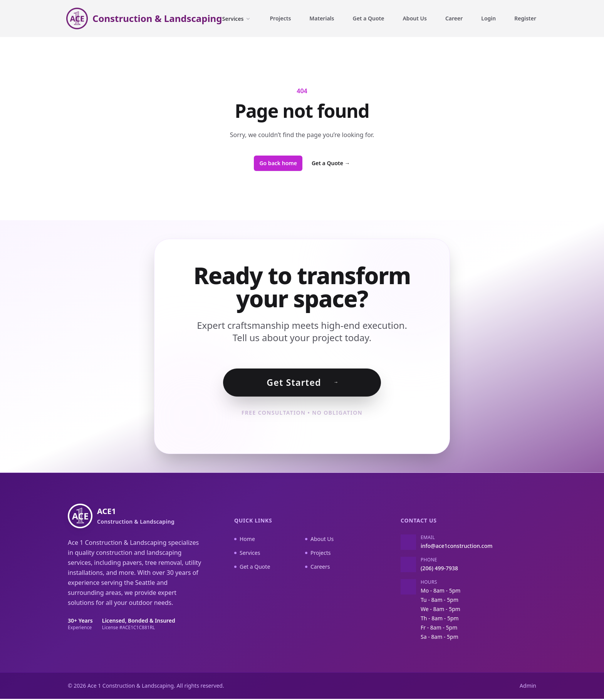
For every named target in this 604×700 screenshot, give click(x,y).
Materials (322, 18)
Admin (528, 687)
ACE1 (136, 517)
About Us (414, 18)
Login (488, 18)
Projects (280, 18)
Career (454, 18)
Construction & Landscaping (157, 18)
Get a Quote (368, 18)
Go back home (278, 163)
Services (237, 19)
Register (525, 18)
